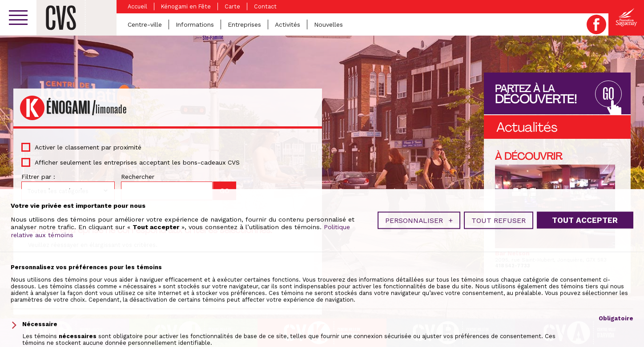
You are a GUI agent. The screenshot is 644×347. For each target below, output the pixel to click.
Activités (288, 24)
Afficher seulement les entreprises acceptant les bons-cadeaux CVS (137, 162)
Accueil (137, 6)
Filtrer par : (38, 177)
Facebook (596, 24)
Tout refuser (499, 315)
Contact (265, 6)
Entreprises (244, 24)
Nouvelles (328, 24)
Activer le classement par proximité (88, 147)
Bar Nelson (512, 253)
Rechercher (138, 177)
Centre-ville (145, 24)
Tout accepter (585, 315)
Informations (195, 24)
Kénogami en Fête (186, 6)
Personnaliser (419, 315)
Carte (232, 6)
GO (608, 95)
